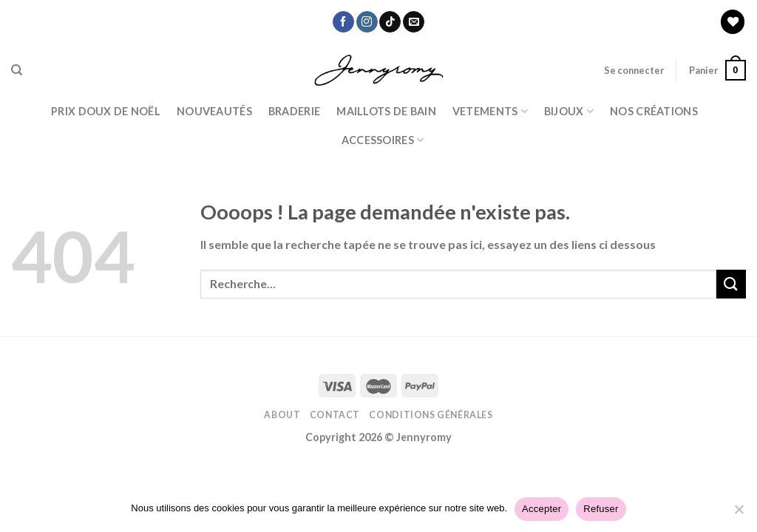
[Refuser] (739, 514)
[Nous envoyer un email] (414, 22)
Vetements (490, 111)
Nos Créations (654, 111)
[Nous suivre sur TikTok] (390, 22)
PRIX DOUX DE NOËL (106, 111)
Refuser (601, 509)
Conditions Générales (431, 415)
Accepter (542, 509)
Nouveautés (214, 111)
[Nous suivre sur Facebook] (343, 22)
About (282, 415)
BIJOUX (569, 111)
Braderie (294, 111)
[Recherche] (17, 70)
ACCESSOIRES (383, 140)
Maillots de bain (386, 111)
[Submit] (731, 284)
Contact (335, 415)
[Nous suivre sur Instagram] (367, 22)
